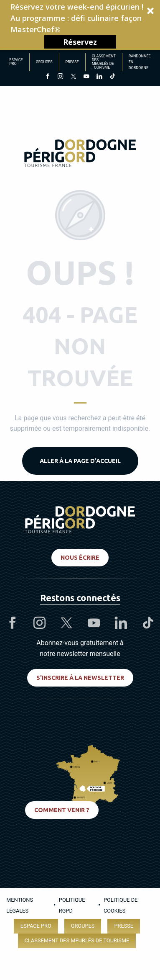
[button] (80, 25)
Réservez (80, 42)
